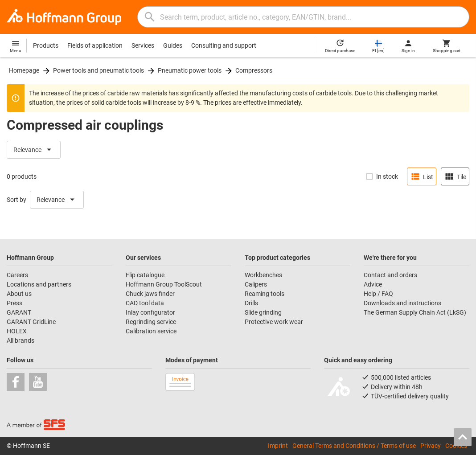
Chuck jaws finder (150, 294)
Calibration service (151, 331)
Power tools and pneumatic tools (98, 70)
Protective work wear (274, 322)
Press (14, 303)
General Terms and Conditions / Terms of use (354, 446)
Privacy (431, 446)
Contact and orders (390, 275)
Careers (17, 275)
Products (46, 45)
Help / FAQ (378, 294)
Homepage (24, 70)
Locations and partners (39, 284)
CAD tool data (145, 303)
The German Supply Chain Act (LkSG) (415, 312)
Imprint (278, 446)
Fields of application (95, 45)
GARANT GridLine (31, 322)
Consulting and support (224, 45)
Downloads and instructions (402, 303)
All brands (21, 340)
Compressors (254, 70)
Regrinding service (151, 322)
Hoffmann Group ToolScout (164, 284)
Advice (373, 284)
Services (143, 45)
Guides (173, 45)
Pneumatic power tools (190, 70)
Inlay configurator (150, 312)
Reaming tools (265, 294)
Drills (251, 303)
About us (19, 294)
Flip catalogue (145, 275)
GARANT (19, 312)
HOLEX (17, 331)
